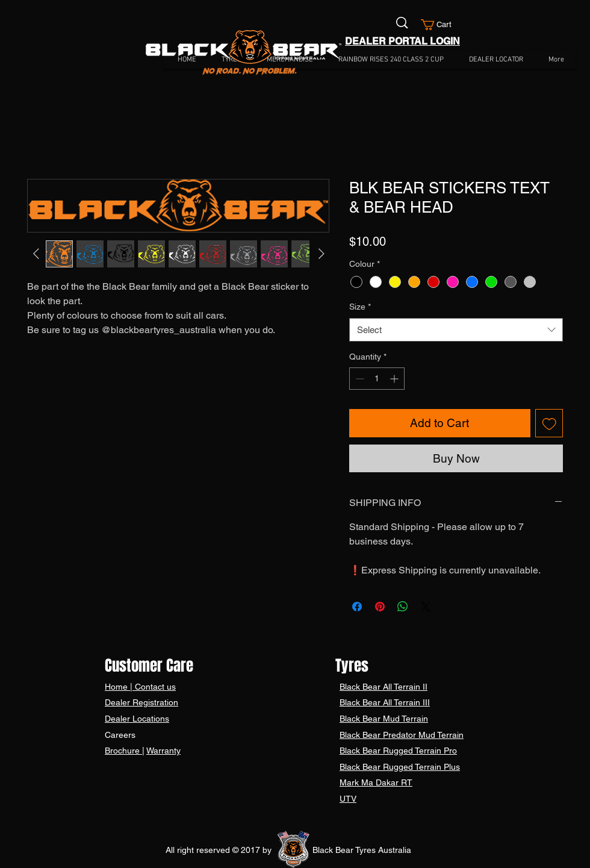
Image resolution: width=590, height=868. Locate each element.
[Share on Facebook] (357, 607)
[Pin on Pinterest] (380, 607)
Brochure (123, 751)
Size (360, 307)
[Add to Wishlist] (549, 423)
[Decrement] (359, 379)
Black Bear (361, 687)
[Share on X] (426, 607)
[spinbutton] (377, 379)
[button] (441, 25)
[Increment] (395, 379)
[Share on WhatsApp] (403, 607)
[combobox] (456, 330)
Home (117, 687)
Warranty (163, 751)
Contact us (154, 687)
